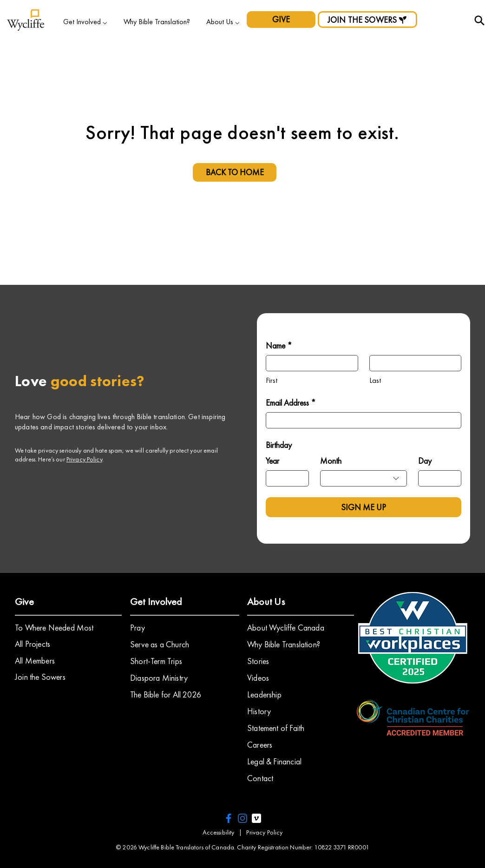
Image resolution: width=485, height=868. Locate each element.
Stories (258, 661)
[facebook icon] (229, 818)
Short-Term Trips (156, 661)
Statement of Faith (276, 728)
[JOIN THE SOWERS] (367, 20)
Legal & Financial (274, 761)
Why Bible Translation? (284, 644)
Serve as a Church (160, 644)
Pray (138, 628)
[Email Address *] (361, 420)
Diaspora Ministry (159, 678)
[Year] (285, 478)
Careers (260, 745)
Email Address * (291, 403)
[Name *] (309, 363)
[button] (85, 22)
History (259, 711)
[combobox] (364, 478)
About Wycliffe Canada (286, 628)
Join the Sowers (40, 677)
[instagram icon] (242, 818)
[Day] (437, 478)
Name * (279, 345)
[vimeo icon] (256, 818)
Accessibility (219, 832)
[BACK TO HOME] (235, 172)
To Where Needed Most (54, 628)
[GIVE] (281, 20)
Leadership (264, 694)
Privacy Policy (84, 459)
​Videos (258, 678)
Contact (260, 778)
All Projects (33, 644)
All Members (35, 661)
